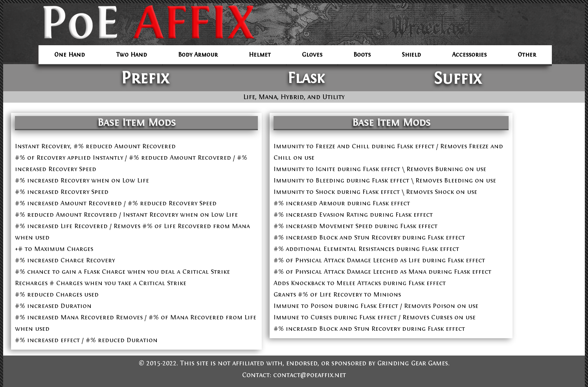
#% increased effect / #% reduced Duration (86, 340)
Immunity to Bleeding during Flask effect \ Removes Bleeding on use (385, 180)
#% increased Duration (53, 306)
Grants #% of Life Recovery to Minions (337, 294)
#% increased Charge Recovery (65, 260)
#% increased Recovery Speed (62, 192)
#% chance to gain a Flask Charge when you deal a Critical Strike (122, 272)
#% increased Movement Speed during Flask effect (356, 226)
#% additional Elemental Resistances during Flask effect (366, 249)
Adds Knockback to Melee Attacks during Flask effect (360, 283)
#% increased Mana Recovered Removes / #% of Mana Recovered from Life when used (136, 323)
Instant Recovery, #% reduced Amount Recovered (95, 146)
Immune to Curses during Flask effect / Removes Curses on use (375, 317)
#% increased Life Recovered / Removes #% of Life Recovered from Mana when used (132, 232)
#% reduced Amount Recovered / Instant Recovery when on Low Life (126, 215)
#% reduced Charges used (57, 294)
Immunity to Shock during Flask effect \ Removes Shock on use (375, 192)
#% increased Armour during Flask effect (342, 203)
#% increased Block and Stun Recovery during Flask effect (369, 237)
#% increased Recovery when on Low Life (82, 180)
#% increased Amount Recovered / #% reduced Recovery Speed (116, 203)
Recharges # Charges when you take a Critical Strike (101, 283)
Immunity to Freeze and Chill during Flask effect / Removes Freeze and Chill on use (388, 152)
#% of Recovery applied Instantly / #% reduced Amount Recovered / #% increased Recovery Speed (131, 163)
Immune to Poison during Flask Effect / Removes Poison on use (376, 306)
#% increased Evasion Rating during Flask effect (353, 215)
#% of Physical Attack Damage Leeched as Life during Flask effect (379, 260)
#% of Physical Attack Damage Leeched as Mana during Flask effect (382, 272)
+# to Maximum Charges (54, 249)
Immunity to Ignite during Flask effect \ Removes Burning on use (380, 169)
